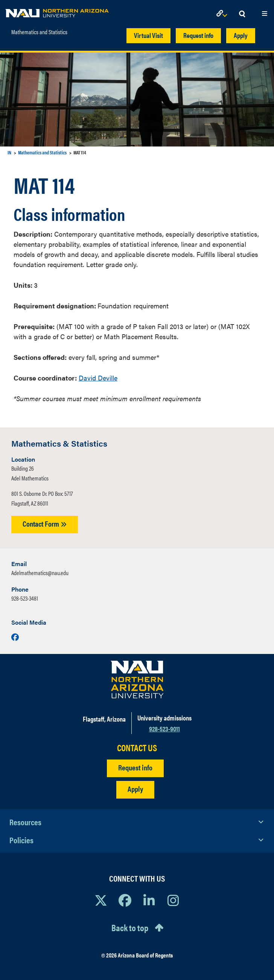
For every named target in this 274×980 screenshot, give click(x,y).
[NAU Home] (57, 11)
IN (9, 152)
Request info (198, 35)
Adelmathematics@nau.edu (40, 573)
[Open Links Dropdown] (223, 14)
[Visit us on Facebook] (15, 637)
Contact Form (45, 523)
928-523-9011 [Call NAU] (164, 729)
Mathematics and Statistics (39, 32)
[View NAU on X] (101, 900)
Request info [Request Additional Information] (135, 767)
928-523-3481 (25, 598)
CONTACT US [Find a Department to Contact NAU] (137, 748)
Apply (241, 35)
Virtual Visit (148, 35)
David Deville (98, 378)
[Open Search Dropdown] (242, 14)
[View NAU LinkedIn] (149, 900)
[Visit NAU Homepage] (137, 680)
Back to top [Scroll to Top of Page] (130, 927)
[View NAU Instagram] (173, 900)
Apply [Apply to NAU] (135, 789)
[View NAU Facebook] (125, 900)
